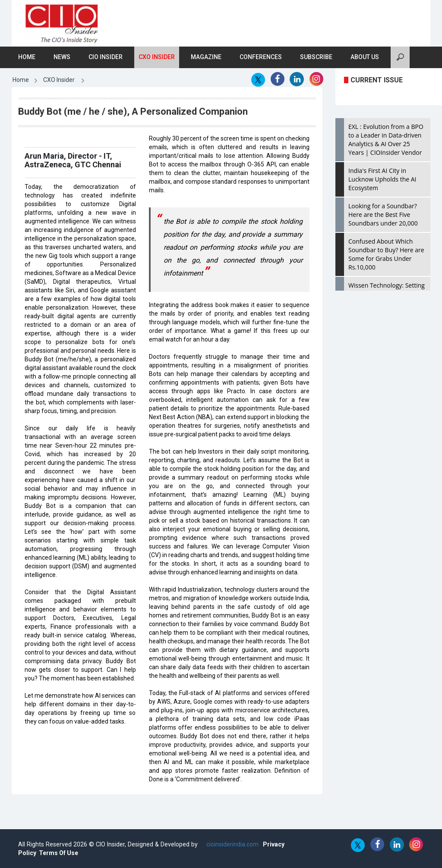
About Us (365, 57)
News (62, 57)
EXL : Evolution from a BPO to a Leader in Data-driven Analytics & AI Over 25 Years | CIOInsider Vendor (386, 139)
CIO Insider (106, 57)
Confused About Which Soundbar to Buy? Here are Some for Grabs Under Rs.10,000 (386, 254)
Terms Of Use (58, 853)
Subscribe (316, 57)
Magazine (206, 57)
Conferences (261, 57)
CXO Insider (157, 57)
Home (27, 57)
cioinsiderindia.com (232, 844)
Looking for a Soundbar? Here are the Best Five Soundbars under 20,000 (383, 215)
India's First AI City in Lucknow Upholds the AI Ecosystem (382, 179)
